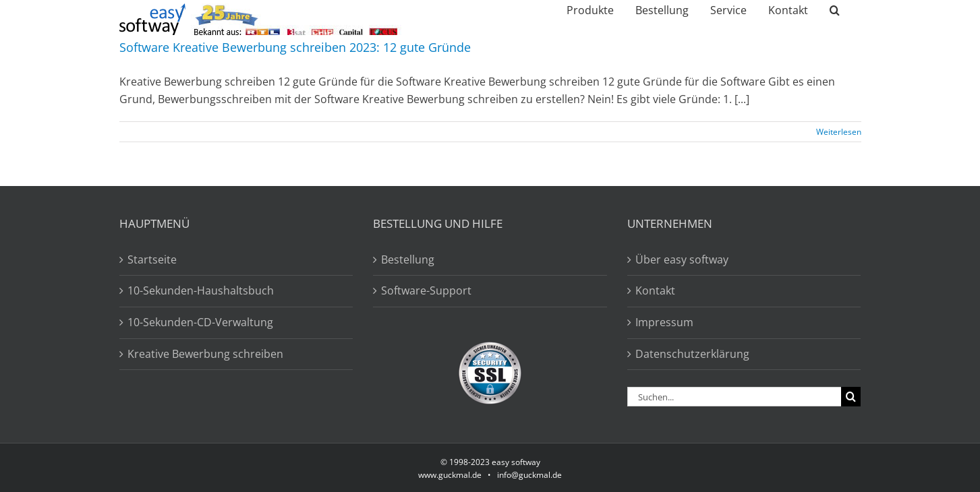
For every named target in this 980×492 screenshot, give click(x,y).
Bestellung (408, 259)
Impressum (664, 322)
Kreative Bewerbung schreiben (205, 354)
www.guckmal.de (450, 475)
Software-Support (426, 290)
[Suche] (851, 397)
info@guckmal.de (529, 475)
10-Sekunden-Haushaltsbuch (201, 290)
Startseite (152, 259)
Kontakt (655, 290)
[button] (835, 10)
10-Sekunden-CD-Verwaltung (200, 322)
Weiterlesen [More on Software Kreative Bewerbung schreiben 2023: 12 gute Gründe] (839, 132)
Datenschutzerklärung (692, 354)
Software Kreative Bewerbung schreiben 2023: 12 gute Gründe (295, 47)
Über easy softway (682, 259)
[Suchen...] (734, 397)
